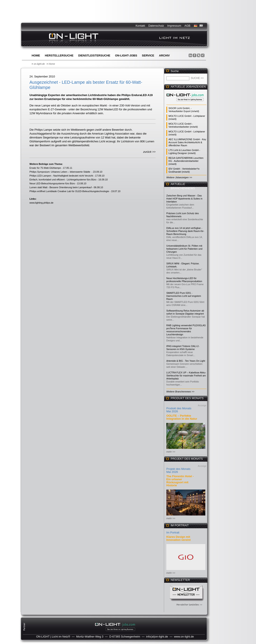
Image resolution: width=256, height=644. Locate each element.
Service (148, 55)
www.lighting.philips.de (41, 203)
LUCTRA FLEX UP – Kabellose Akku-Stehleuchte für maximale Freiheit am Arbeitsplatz (186, 376)
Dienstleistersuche (94, 55)
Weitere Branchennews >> (180, 392)
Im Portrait (173, 532)
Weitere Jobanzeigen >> (179, 177)
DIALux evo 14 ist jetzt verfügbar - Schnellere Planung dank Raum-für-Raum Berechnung (185, 231)
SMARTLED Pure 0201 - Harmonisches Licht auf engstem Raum (184, 296)
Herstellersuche (59, 55)
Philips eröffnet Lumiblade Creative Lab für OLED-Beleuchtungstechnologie (69, 191)
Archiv (164, 55)
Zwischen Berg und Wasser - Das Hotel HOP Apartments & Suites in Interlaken (184, 199)
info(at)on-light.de (157, 637)
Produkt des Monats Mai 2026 (179, 410)
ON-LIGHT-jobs (126, 55)
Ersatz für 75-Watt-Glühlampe (45, 168)
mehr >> (171, 452)
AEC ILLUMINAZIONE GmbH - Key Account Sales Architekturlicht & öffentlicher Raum (187, 142)
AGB (187, 26)
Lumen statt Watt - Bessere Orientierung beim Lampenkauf (61, 187)
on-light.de (39, 64)
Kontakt (140, 26)
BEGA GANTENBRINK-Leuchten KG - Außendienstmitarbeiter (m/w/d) (186, 161)
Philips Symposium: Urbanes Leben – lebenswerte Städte (60, 172)
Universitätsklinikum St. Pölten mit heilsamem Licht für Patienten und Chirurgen (184, 249)
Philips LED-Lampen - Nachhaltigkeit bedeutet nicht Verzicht (61, 176)
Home (36, 55)
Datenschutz (156, 26)
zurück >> (149, 152)
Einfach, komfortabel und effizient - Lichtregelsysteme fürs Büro (63, 180)
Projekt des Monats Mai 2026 (178, 470)
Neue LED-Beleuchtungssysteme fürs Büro (52, 183)
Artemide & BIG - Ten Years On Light (186, 361)
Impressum (174, 26)
